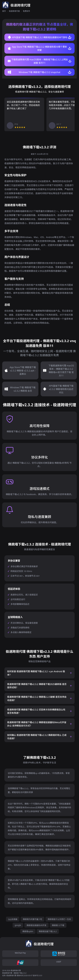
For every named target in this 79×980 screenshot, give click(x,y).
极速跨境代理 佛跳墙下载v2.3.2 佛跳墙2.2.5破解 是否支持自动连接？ (37, 699)
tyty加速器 (13, 919)
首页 (4, 11)
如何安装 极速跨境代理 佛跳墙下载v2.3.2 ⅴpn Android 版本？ (36, 673)
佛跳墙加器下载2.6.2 (48, 931)
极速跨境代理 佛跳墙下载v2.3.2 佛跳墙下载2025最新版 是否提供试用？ (37, 686)
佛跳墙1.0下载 (58, 925)
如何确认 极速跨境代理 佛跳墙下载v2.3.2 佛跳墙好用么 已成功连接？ (37, 737)
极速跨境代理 (14, 11)
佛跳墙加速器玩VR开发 (36, 925)
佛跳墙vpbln (28, 931)
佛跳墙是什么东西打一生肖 (59, 919)
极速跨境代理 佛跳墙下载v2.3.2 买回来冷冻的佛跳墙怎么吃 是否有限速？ (36, 711)
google (18, 925)
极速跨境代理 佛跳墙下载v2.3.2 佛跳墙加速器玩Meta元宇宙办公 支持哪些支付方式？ (37, 724)
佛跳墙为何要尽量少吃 (32, 919)
